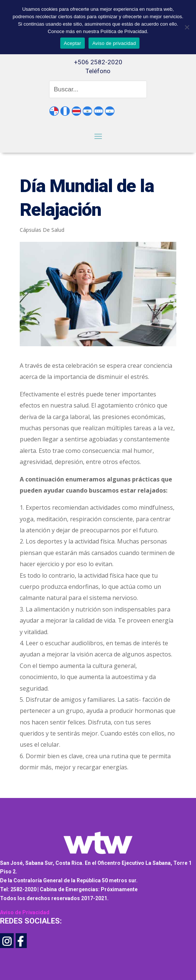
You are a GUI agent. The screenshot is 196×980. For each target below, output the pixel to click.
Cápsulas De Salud (42, 230)
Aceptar (73, 43)
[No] (187, 27)
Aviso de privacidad (114, 43)
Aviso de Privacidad (25, 912)
